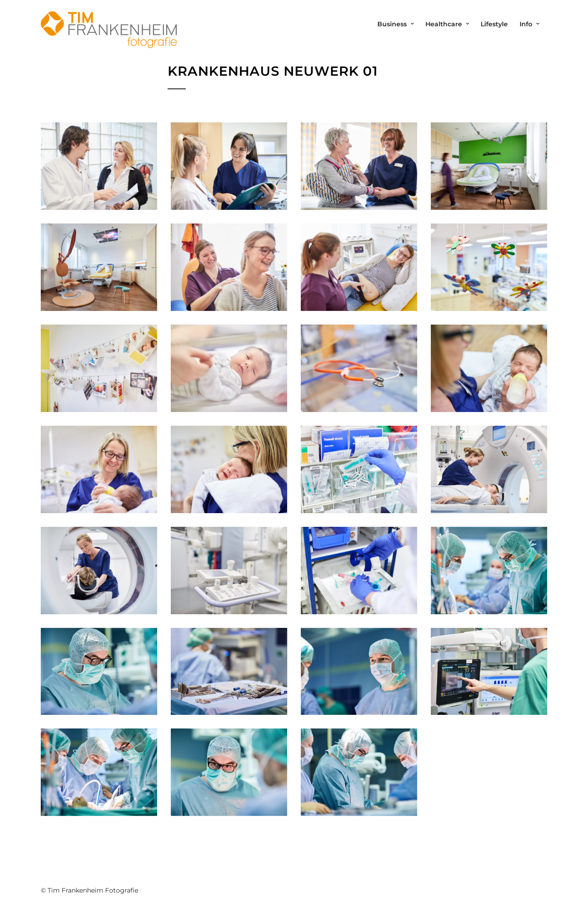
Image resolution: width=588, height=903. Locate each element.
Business (392, 24)
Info (526, 24)
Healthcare (444, 24)
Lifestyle (494, 24)
